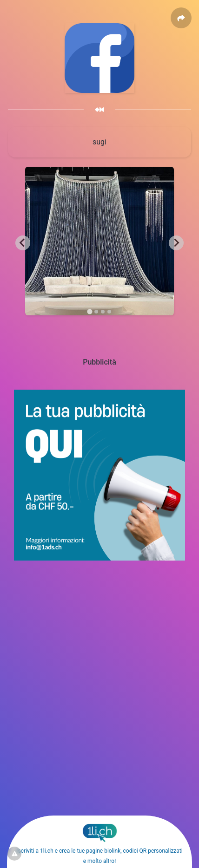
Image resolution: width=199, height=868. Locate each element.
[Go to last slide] (23, 243)
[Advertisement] (99, 663)
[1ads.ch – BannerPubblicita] (99, 558)
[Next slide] (176, 243)
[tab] (90, 311)
